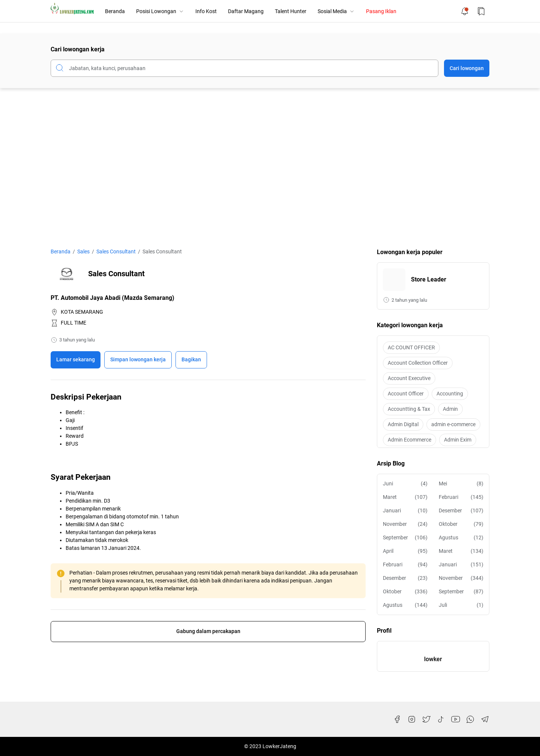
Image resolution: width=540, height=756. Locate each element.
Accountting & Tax (409, 409)
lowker (433, 659)
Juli (461, 605)
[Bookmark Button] (481, 11)
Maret (405, 497)
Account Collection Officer (418, 363)
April (405, 551)
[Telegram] (485, 719)
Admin (450, 409)
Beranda (115, 11)
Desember (461, 511)
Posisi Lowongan (160, 11)
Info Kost (206, 11)
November (405, 524)
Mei (461, 484)
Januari (405, 511)
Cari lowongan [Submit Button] (467, 68)
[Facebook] (397, 719)
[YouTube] (456, 719)
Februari (461, 497)
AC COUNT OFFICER (411, 347)
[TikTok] (441, 719)
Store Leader (429, 279)
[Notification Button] (465, 11)
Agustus (461, 538)
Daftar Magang (246, 11)
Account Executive (409, 378)
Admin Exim (458, 440)
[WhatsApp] (470, 719)
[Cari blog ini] (244, 68)
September (405, 538)
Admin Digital (403, 424)
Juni (405, 484)
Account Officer (406, 394)
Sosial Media (336, 11)
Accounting (450, 394)
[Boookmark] (138, 360)
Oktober (461, 524)
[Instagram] (412, 719)
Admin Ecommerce (409, 440)
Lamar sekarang (76, 359)
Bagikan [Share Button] (191, 359)
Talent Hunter (291, 11)
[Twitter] (426, 719)
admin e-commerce (453, 424)
